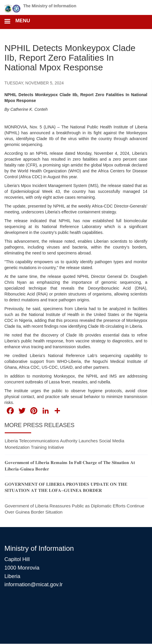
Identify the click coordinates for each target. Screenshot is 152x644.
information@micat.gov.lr (34, 584)
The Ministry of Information (50, 6)
